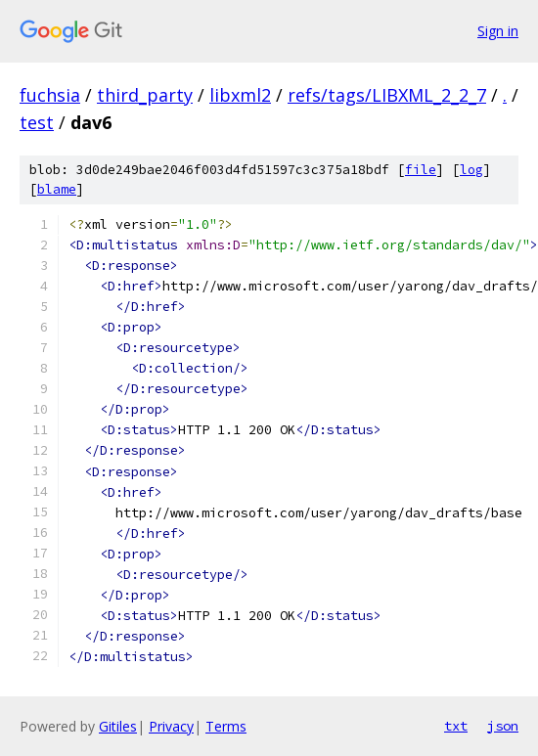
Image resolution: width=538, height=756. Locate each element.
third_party (145, 95)
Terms (226, 726)
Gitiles (118, 726)
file (421, 170)
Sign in (498, 31)
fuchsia (50, 95)
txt (456, 726)
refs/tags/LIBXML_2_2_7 (387, 95)
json (503, 726)
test (37, 122)
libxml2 (240, 95)
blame (57, 189)
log (471, 170)
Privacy (171, 726)
